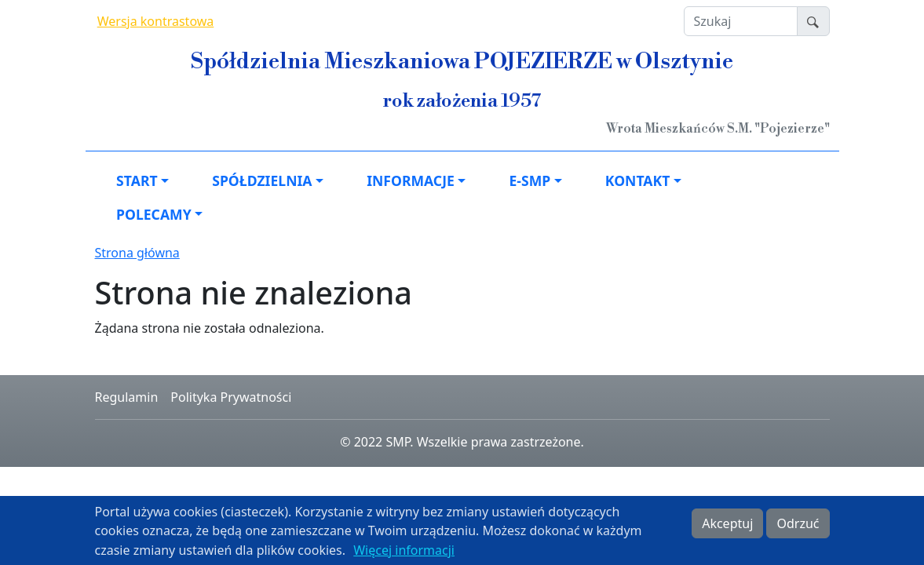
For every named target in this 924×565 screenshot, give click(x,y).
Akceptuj (727, 527)
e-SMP (530, 180)
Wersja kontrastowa (156, 21)
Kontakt (637, 180)
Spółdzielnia (262, 180)
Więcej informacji (404, 553)
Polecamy (154, 214)
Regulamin (127, 397)
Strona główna (137, 253)
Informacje (411, 180)
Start (137, 180)
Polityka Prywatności (231, 397)
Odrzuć (798, 527)
